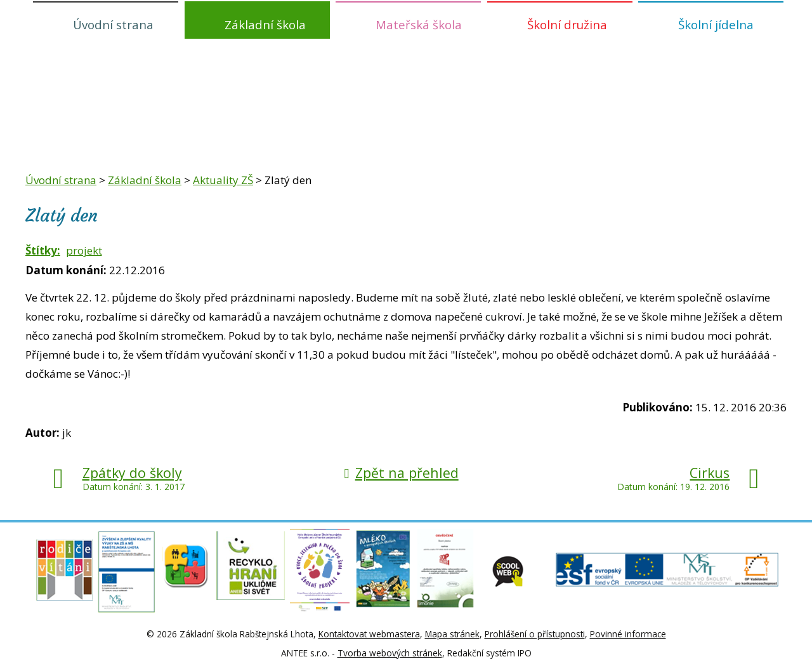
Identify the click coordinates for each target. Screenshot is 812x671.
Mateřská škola (419, 24)
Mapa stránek (452, 634)
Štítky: (43, 250)
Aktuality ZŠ (223, 180)
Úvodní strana (113, 24)
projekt (84, 250)
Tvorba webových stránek (390, 653)
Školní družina (567, 24)
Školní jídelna (716, 24)
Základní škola (265, 24)
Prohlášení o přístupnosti (535, 634)
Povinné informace (628, 634)
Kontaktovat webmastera (369, 634)
